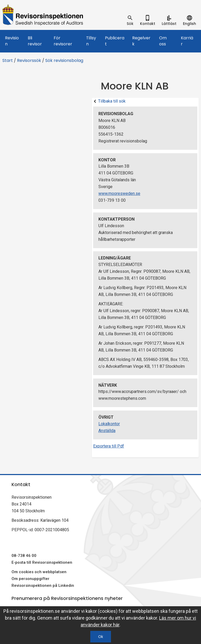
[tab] (130, 20)
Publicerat (115, 41)
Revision (12, 41)
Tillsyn (91, 41)
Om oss (163, 41)
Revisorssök (29, 60)
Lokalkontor (109, 424)
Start (8, 60)
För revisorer (63, 41)
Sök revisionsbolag (64, 60)
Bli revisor (35, 41)
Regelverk (141, 41)
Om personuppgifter (30, 579)
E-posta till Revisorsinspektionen (42, 562)
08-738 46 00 (24, 556)
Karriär (187, 41)
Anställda (107, 431)
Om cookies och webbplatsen (39, 572)
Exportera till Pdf (109, 446)
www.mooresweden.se (119, 193)
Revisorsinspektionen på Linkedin (43, 586)
